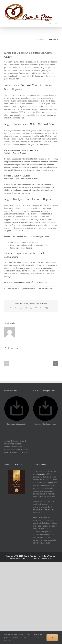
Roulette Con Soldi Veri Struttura (17, 176)
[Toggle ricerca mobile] (50, 23)
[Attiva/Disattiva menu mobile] (56, 23)
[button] (7, 364)
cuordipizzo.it (43, 474)
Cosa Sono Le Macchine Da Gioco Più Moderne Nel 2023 (26, 282)
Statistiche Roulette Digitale (15, 153)
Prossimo (52, 40)
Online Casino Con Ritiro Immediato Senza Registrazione (27, 237)
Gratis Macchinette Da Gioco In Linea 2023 (21, 150)
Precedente (42, 40)
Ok (52, 637)
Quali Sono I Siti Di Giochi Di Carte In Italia (21, 179)
